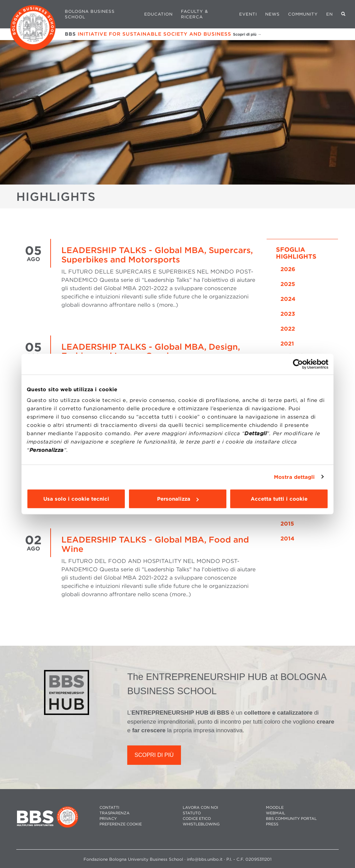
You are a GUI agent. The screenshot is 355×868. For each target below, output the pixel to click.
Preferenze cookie (121, 824)
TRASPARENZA (115, 813)
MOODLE (275, 808)
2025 (288, 284)
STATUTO (192, 813)
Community (303, 14)
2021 (287, 344)
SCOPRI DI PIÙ (154, 755)
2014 (287, 539)
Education (158, 14)
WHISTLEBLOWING (201, 824)
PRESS (272, 824)
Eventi (248, 14)
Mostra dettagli (295, 477)
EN (330, 14)
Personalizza (178, 499)
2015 (287, 524)
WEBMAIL (276, 813)
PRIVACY (108, 819)
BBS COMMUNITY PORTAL (291, 819)
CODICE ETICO (197, 819)
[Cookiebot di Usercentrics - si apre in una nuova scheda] (298, 364)
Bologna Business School (90, 14)
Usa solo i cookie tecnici (76, 499)
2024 (288, 299)
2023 (288, 314)
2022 (288, 329)
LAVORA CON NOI (200, 808)
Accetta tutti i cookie (279, 499)
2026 (288, 269)
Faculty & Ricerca (194, 14)
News (272, 14)
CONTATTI (109, 808)
